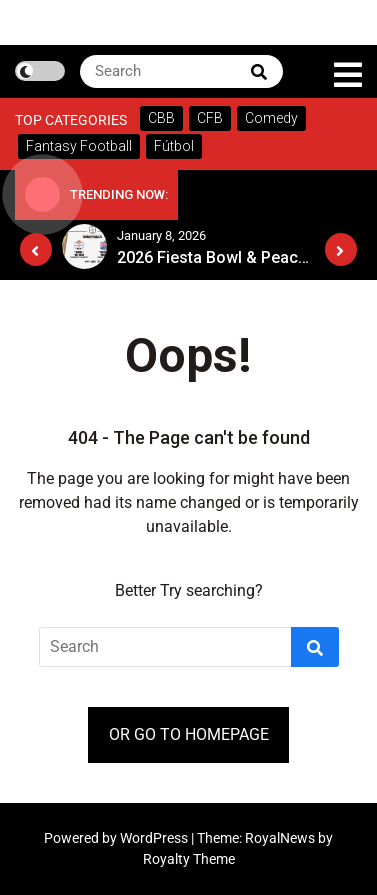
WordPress (155, 838)
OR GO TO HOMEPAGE (189, 734)
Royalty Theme (189, 859)
